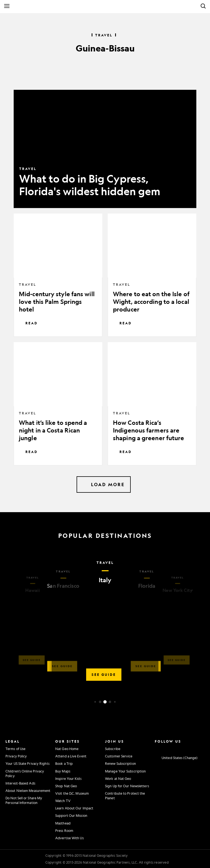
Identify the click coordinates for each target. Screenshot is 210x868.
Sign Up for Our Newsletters (127, 786)
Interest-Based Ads (20, 783)
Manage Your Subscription (125, 771)
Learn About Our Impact (74, 808)
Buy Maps (63, 771)
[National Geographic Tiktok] (194, 748)
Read (28, 323)
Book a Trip (64, 763)
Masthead (63, 823)
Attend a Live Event (71, 756)
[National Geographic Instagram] (155, 748)
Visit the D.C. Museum (72, 793)
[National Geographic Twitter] (171, 748)
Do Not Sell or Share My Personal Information (24, 800)
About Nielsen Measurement (28, 791)
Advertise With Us (69, 838)
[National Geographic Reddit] (201, 748)
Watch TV (63, 801)
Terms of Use (15, 749)
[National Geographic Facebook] (163, 748)
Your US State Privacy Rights (27, 763)
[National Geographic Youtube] (178, 748)
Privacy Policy (16, 756)
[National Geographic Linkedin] (186, 748)
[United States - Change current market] (176, 758)
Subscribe (113, 749)
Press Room (64, 830)
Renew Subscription (120, 763)
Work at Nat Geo (118, 778)
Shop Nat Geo (66, 786)
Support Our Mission (71, 815)
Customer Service (119, 756)
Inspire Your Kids (68, 778)
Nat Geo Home (67, 749)
